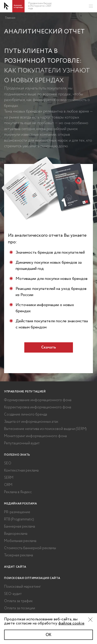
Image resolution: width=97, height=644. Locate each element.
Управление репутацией (25, 392)
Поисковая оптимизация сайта (32, 578)
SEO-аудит (13, 594)
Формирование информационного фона (38, 400)
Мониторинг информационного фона (35, 436)
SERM (9, 478)
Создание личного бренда (26, 415)
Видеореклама (16, 534)
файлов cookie (71, 623)
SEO (8, 463)
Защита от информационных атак (31, 422)
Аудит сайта (15, 567)
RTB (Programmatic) (19, 519)
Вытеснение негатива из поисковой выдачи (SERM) (45, 429)
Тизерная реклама (19, 555)
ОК (49, 635)
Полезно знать (17, 455)
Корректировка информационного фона (38, 407)
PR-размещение (17, 512)
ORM (8, 485)
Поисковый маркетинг (22, 587)
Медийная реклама (21, 504)
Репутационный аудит (22, 443)
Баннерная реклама (20, 527)
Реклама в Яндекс (18, 492)
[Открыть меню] (91, 6)
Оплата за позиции (20, 608)
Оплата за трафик (18, 601)
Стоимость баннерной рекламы (30, 548)
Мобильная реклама (20, 541)
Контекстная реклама (21, 471)
